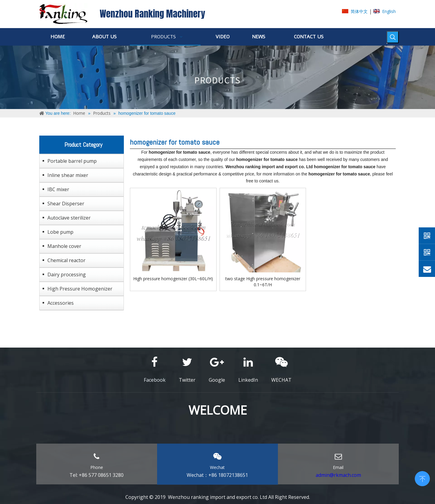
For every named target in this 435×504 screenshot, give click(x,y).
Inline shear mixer (68, 175)
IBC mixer (58, 189)
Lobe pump (60, 232)
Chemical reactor (66, 260)
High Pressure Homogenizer (80, 289)
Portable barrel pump (72, 161)
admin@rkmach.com (338, 475)
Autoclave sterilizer (69, 218)
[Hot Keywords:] (393, 37)
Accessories (61, 303)
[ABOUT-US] (217, 77)
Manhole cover (64, 246)
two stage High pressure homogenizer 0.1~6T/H (263, 282)
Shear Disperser (66, 204)
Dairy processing (67, 274)
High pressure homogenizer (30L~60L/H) (173, 279)
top (422, 478)
